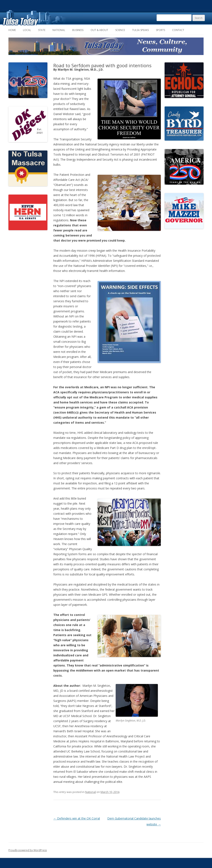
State (42, 30)
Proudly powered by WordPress (28, 850)
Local (27, 30)
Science (120, 30)
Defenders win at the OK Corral (77, 818)
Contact (178, 30)
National (59, 30)
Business (78, 30)
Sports (160, 30)
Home (12, 30)
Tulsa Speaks (140, 30)
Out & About (99, 30)
